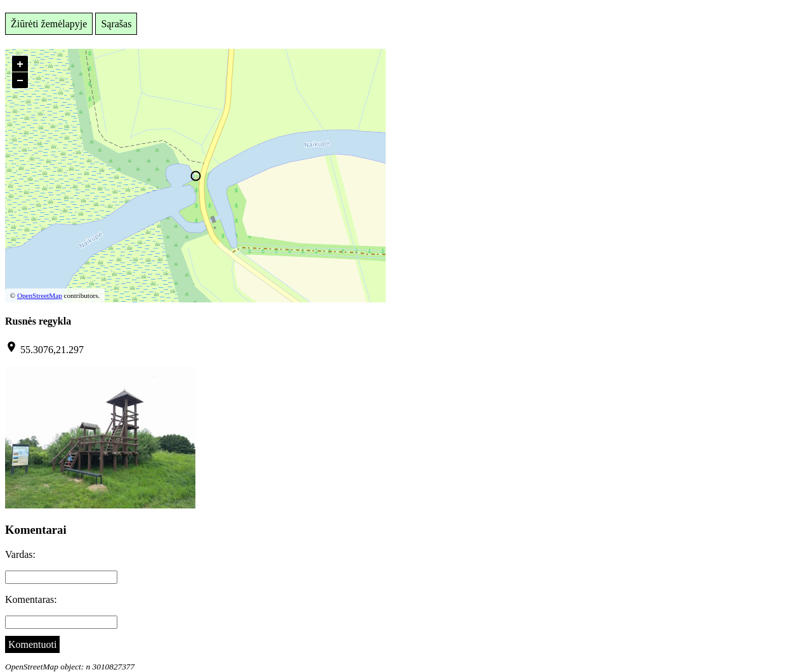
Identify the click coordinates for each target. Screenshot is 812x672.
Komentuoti (32, 644)
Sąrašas (116, 24)
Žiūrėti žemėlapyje (49, 24)
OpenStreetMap (40, 295)
